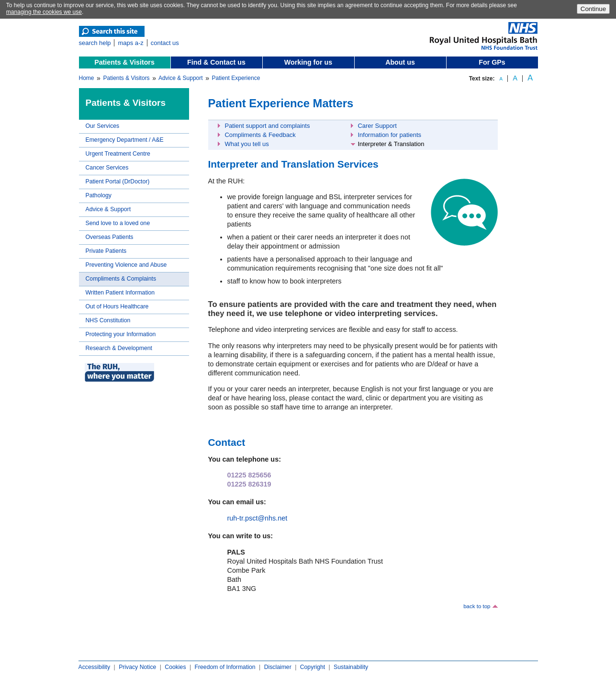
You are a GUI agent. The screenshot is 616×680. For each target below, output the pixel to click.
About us (400, 62)
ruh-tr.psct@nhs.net (258, 518)
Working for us (308, 62)
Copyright (313, 667)
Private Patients (106, 251)
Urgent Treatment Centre (118, 154)
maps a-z (130, 43)
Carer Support (377, 126)
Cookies (175, 667)
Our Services (103, 126)
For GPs (492, 62)
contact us (165, 43)
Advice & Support (181, 78)
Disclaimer (278, 667)
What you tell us (247, 144)
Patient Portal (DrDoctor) (118, 181)
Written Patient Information (120, 293)
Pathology (99, 195)
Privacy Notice (137, 667)
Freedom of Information (225, 667)
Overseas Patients (110, 237)
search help (95, 43)
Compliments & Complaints (121, 279)
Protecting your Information (121, 334)
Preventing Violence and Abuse (126, 265)
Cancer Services (107, 168)
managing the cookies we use (44, 12)
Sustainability (351, 667)
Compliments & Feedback (260, 135)
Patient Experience (236, 78)
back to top (477, 606)
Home (87, 78)
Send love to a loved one (118, 223)
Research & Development (119, 348)
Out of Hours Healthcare (117, 306)
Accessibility (95, 667)
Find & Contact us (216, 62)
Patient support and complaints (268, 126)
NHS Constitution (108, 320)
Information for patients (390, 135)
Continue (593, 9)
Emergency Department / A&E (125, 140)
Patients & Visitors (124, 62)
